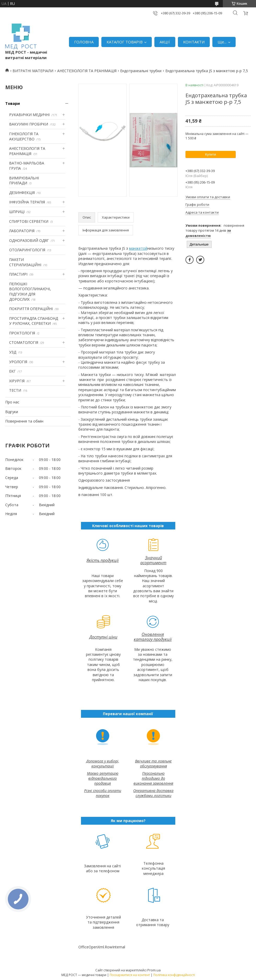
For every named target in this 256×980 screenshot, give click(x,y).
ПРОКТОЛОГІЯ (22, 333)
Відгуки (12, 412)
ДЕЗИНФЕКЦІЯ (22, 193)
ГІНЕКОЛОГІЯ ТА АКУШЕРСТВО (24, 136)
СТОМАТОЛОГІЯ (24, 342)
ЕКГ (12, 371)
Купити (211, 154)
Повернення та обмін (24, 421)
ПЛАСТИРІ (18, 274)
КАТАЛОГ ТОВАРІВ (125, 42)
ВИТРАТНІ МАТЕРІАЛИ (33, 71)
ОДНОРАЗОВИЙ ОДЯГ (29, 240)
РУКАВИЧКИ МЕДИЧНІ (29, 115)
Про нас (12, 402)
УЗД (13, 352)
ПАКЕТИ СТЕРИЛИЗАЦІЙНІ (25, 262)
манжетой (138, 248)
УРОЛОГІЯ (18, 362)
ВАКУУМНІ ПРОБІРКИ (29, 124)
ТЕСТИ (15, 390)
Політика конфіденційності (174, 975)
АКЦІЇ (165, 42)
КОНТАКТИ (194, 42)
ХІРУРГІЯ (17, 381)
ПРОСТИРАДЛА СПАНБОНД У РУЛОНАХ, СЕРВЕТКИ (34, 321)
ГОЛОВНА (84, 42)
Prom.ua (154, 970)
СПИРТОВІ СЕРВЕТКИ (29, 221)
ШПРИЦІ (17, 212)
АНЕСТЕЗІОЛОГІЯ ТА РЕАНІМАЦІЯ (87, 71)
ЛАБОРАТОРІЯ (22, 231)
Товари (13, 103)
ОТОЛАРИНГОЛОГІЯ (27, 250)
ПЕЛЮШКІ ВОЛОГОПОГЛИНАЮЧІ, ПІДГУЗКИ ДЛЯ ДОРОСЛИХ (30, 292)
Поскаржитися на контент (130, 975)
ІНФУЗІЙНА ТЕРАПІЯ (27, 202)
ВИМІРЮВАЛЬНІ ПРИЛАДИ (24, 181)
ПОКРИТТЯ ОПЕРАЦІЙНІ (31, 309)
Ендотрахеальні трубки (141, 71)
